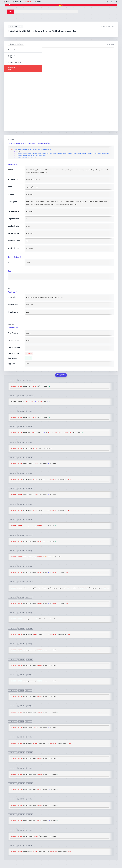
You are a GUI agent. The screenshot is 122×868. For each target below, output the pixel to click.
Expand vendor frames (16, 44)
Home (10, 11)
